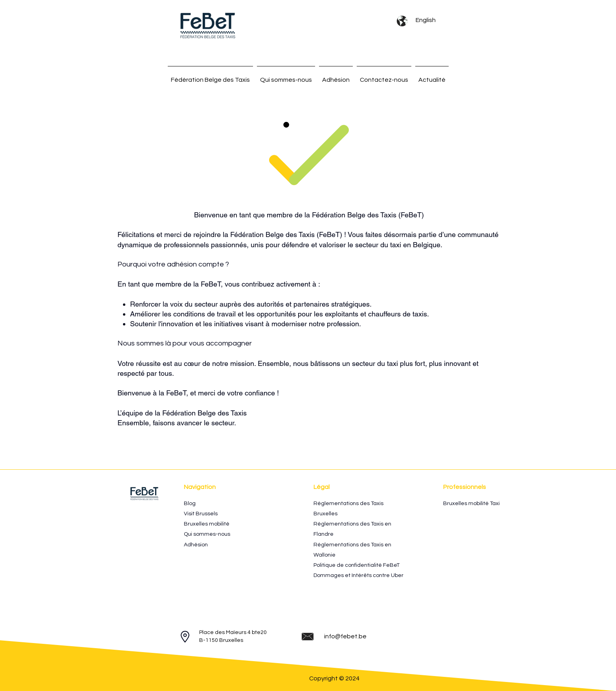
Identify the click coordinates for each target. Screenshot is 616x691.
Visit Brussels (201, 514)
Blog (190, 504)
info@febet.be (345, 636)
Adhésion (196, 545)
